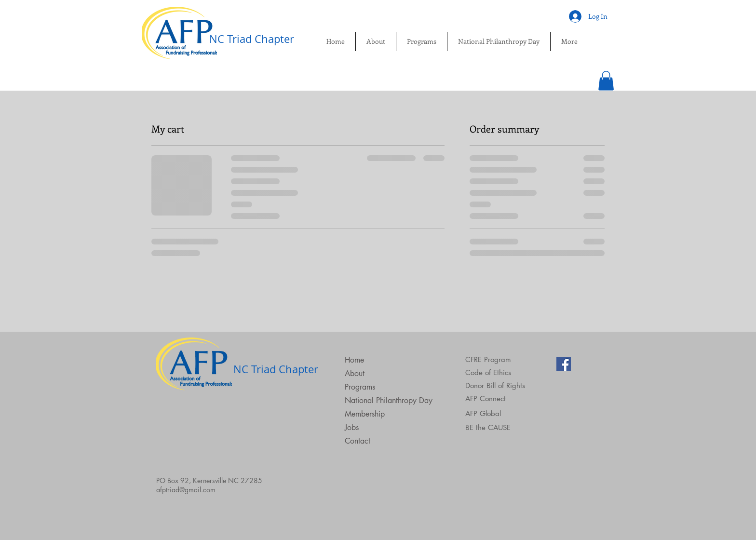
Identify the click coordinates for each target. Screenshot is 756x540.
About (355, 373)
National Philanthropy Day (389, 400)
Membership (365, 414)
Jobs (352, 427)
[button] (606, 81)
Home (354, 360)
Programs (360, 387)
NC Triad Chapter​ (252, 39)
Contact (358, 441)
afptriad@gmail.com (186, 490)
